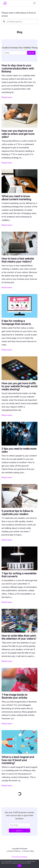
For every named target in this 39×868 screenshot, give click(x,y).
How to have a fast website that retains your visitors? (18, 260)
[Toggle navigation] (34, 3)
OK (19, 866)
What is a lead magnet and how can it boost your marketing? (18, 760)
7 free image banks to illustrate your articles (14, 696)
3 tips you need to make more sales (19, 450)
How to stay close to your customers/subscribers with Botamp (18, 68)
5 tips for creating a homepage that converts (16, 322)
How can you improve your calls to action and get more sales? (18, 134)
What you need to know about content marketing (16, 198)
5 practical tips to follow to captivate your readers (17, 512)
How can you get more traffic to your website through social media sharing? (19, 386)
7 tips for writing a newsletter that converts (19, 575)
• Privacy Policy (28, 851)
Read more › (7, 97)
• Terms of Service (14, 851)
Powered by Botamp (19, 857)
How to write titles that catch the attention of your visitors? (19, 637)
